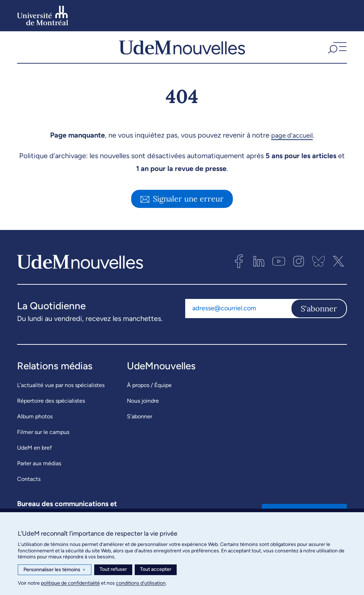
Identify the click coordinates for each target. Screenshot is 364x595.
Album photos (35, 422)
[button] (336, 50)
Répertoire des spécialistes (51, 407)
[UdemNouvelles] (182, 50)
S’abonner (140, 422)
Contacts (29, 485)
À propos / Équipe (149, 391)
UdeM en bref (34, 454)
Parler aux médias (39, 469)
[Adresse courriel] (238, 315)
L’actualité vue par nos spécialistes (61, 391)
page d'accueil (292, 141)
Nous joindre (143, 407)
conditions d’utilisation (141, 583)
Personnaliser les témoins (55, 570)
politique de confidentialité (70, 583)
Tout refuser (113, 569)
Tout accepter (156, 569)
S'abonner (319, 315)
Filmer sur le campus (43, 438)
